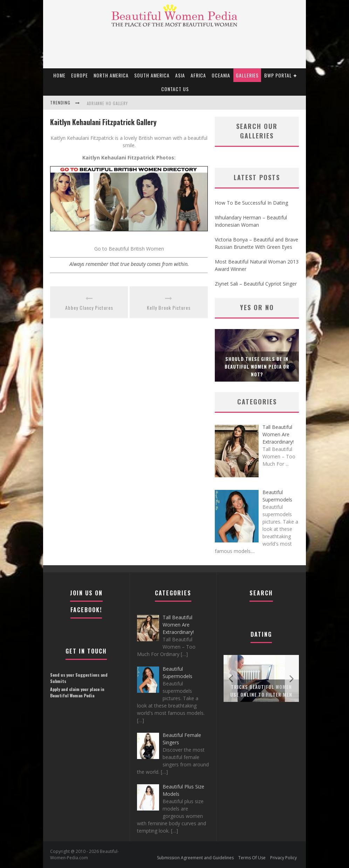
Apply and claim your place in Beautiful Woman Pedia (77, 692)
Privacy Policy (283, 858)
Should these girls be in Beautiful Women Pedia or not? (257, 367)
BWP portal (278, 75)
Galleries (247, 75)
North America (111, 75)
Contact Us (175, 89)
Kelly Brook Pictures (169, 307)
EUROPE (80, 75)
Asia (180, 75)
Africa (198, 75)
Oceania (221, 75)
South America (152, 75)
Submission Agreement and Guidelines (195, 858)
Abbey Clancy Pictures (89, 307)
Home (59, 75)
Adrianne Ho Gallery (107, 103)
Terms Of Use (252, 858)
